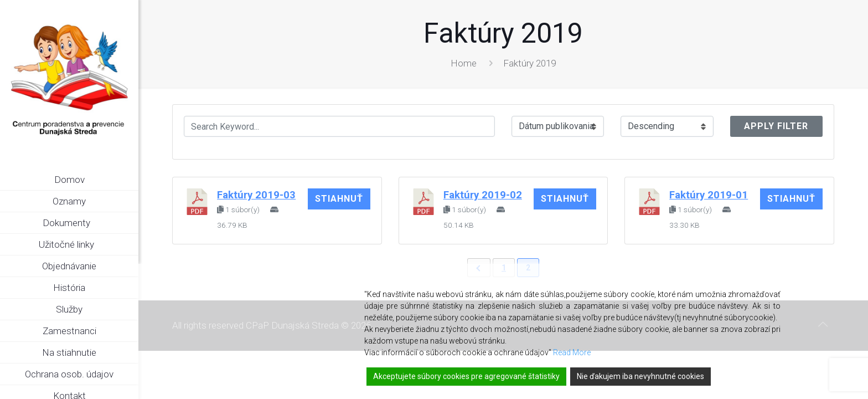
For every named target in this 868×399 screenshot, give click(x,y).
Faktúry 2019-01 (709, 195)
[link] (130, 223)
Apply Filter (776, 126)
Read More (572, 352)
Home (464, 63)
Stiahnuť (339, 199)
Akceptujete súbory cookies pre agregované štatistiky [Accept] (466, 376)
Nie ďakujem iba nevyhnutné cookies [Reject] (640, 376)
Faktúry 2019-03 (256, 195)
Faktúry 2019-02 (483, 195)
